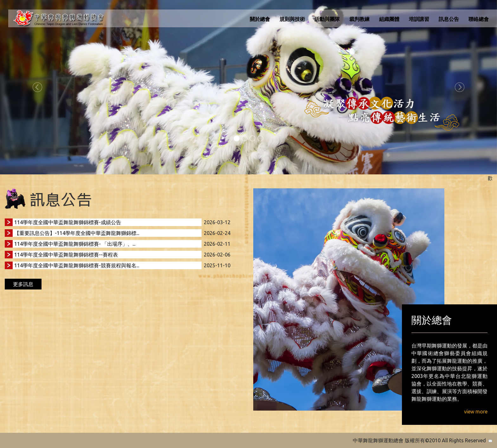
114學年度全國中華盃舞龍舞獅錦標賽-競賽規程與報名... (77, 265)
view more (476, 412)
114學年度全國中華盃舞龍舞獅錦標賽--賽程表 (66, 255)
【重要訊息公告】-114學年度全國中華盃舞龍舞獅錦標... (77, 233)
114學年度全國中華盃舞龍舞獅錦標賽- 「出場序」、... (75, 244)
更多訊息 (23, 284)
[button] (37, 87)
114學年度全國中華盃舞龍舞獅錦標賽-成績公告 (68, 222)
